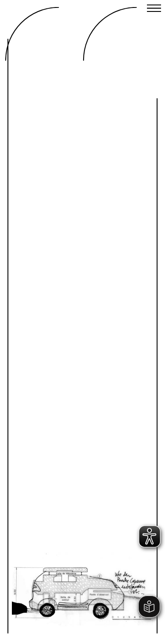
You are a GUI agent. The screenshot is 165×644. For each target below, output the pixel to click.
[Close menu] (154, 9)
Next (114, 565)
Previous (51, 565)
